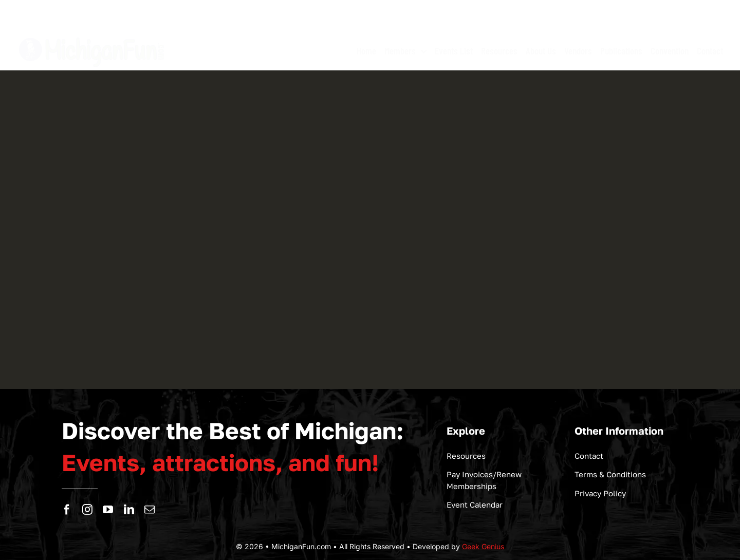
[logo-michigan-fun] (92, 36)
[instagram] (87, 510)
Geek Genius (483, 546)
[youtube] (108, 510)
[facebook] (67, 510)
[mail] (150, 510)
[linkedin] (129, 510)
